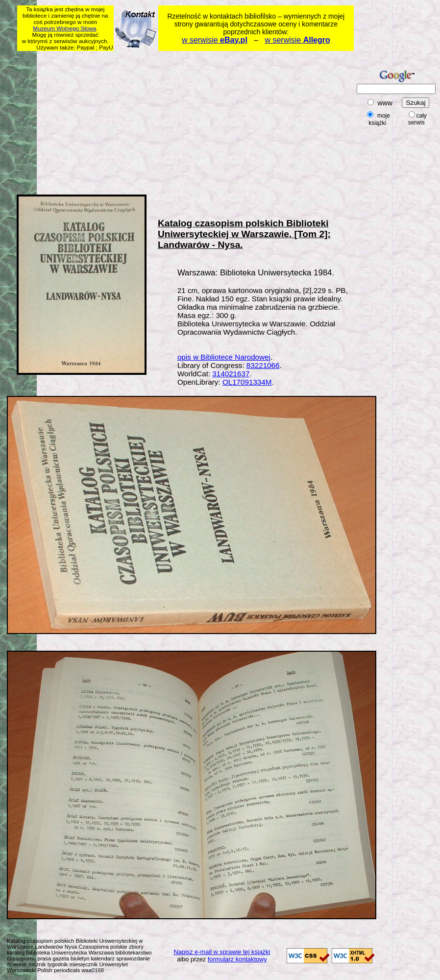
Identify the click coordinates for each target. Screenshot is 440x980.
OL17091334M (247, 382)
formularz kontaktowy (237, 959)
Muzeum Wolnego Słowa (64, 28)
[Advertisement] (142, 121)
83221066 (263, 365)
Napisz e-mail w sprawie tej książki (222, 952)
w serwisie (215, 40)
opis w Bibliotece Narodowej (224, 357)
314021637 (231, 374)
